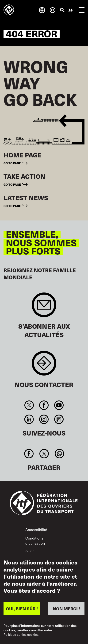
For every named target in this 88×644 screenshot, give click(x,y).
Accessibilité (36, 529)
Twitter (29, 405)
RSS (59, 419)
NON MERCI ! (66, 609)
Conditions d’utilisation (35, 540)
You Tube (59, 405)
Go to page (12, 163)
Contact (44, 366)
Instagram (44, 419)
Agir (71, 10)
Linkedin (29, 419)
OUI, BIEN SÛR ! (22, 609)
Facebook (44, 405)
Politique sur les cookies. (21, 635)
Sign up (44, 307)
